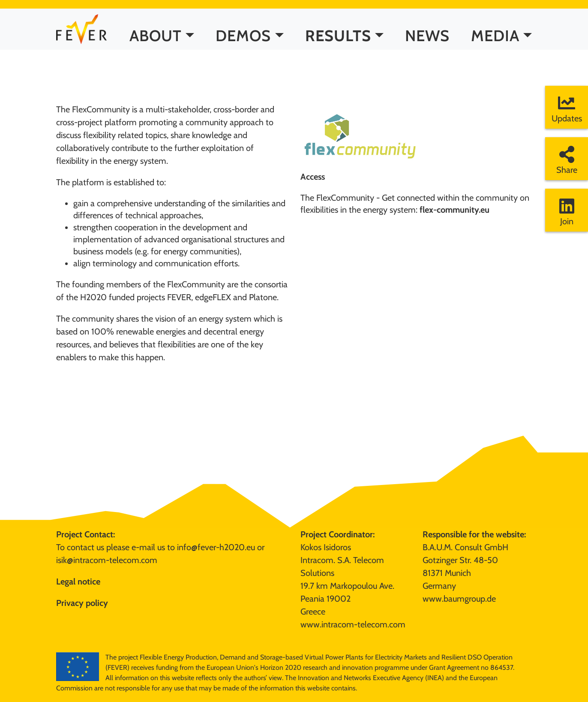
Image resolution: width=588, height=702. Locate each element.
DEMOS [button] (243, 42)
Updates (567, 109)
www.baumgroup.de (459, 599)
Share (567, 160)
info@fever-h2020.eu (216, 547)
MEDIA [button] (495, 42)
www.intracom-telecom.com (353, 624)
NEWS (427, 42)
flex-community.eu (454, 210)
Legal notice (78, 581)
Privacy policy (82, 603)
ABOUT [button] (156, 42)
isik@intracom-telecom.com (107, 560)
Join (567, 212)
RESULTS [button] (338, 42)
